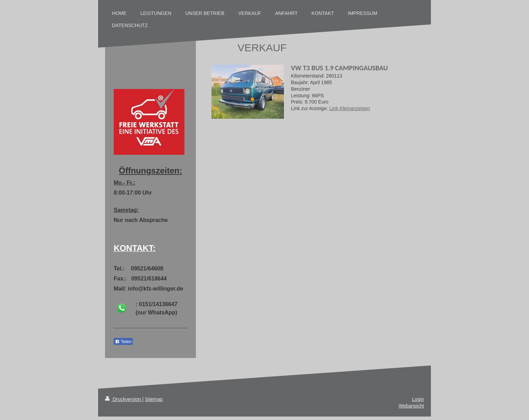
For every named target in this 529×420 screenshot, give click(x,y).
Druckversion (124, 399)
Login (418, 399)
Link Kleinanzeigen (350, 108)
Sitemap (154, 399)
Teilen (123, 342)
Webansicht (411, 406)
